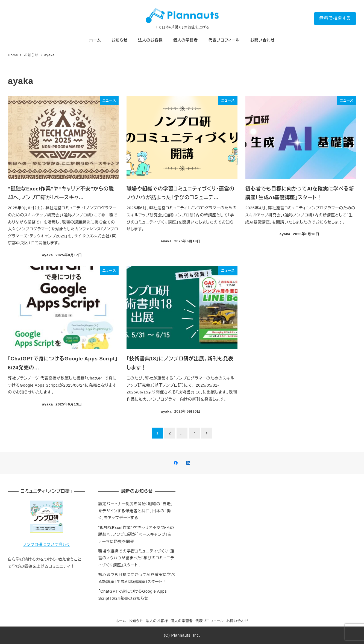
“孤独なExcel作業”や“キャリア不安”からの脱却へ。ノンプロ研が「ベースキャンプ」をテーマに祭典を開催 (136, 535)
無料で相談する (335, 18)
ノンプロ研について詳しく (46, 545)
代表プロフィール (210, 621)
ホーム (121, 621)
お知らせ (136, 621)
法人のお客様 (157, 621)
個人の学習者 (182, 621)
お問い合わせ (237, 621)
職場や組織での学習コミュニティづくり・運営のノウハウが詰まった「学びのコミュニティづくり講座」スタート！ (136, 558)
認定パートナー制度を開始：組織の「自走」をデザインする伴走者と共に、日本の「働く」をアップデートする (135, 511)
